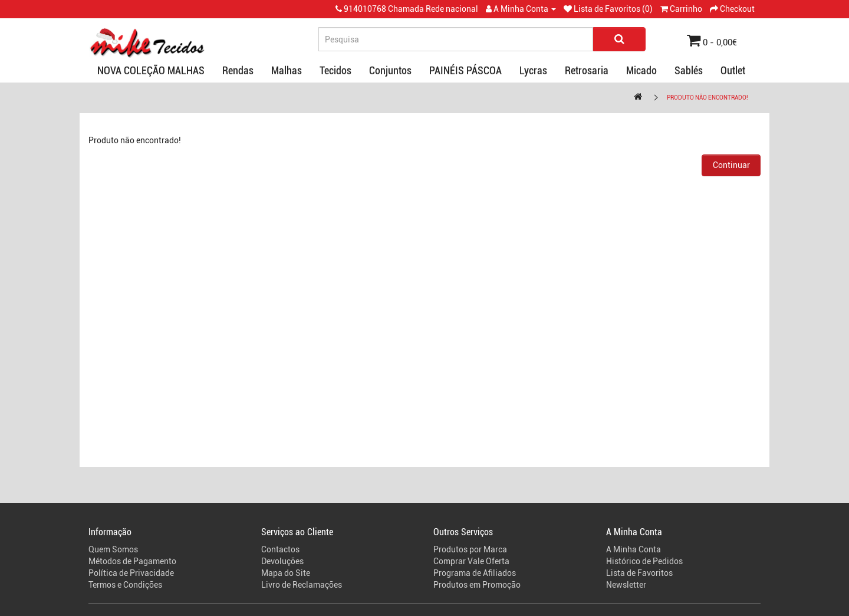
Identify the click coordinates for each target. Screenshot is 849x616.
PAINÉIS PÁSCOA (465, 70)
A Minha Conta (634, 549)
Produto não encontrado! (707, 98)
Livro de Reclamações (302, 585)
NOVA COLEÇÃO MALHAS (151, 70)
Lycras (533, 70)
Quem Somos (113, 549)
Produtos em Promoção (477, 585)
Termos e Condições (125, 585)
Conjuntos (390, 70)
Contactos (280, 549)
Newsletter (626, 585)
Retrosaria (587, 70)
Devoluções (282, 561)
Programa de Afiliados (475, 573)
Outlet (733, 70)
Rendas (238, 70)
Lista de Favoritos (639, 573)
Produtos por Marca (470, 549)
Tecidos (335, 70)
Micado (641, 70)
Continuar (731, 165)
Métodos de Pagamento (132, 561)
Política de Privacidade (131, 573)
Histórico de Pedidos (644, 561)
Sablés (689, 70)
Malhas (287, 70)
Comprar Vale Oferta (471, 561)
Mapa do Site (286, 573)
